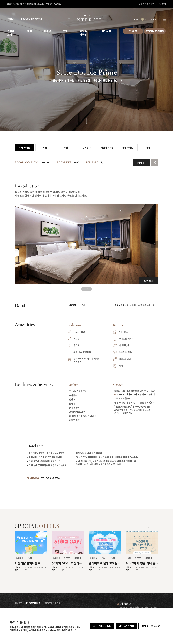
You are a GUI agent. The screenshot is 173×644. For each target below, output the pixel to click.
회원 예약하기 (31, 19)
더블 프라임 (25, 148)
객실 (30, 31)
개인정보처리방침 (33, 603)
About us (124, 607)
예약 (133, 31)
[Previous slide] (18, 244)
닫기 (162, 4)
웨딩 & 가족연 (83, 33)
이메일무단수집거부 (52, 603)
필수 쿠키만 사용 (126, 626)
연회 (65, 31)
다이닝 (47, 31)
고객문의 (11, 19)
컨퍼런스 (86, 148)
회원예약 (155, 31)
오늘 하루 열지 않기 (146, 4)
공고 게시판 (135, 607)
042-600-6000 (53, 478)
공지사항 (145, 607)
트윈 (66, 148)
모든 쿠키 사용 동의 (102, 626)
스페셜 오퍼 (11, 33)
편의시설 (106, 31)
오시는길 (154, 607)
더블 (45, 148)
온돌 (148, 148)
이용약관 (19, 603)
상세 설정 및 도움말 (151, 626)
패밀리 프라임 (107, 148)
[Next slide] (155, 244)
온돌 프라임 (128, 148)
